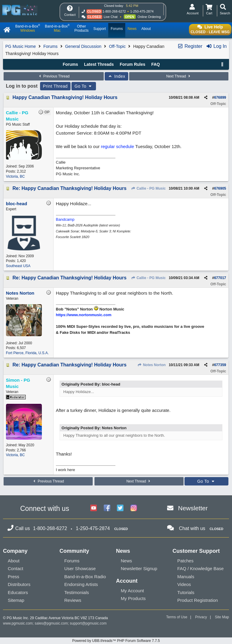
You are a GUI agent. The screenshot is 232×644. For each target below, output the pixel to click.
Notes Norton (152, 365)
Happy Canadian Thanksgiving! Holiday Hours (65, 97)
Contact (16, 568)
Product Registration (198, 600)
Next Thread (179, 76)
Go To (84, 86)
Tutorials (186, 592)
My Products (133, 598)
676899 (220, 98)
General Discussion (83, 46)
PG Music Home (21, 46)
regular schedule (117, 146)
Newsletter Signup (139, 568)
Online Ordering (149, 17)
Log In (216, 46)
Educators (18, 592)
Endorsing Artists (81, 584)
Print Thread (55, 86)
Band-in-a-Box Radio (85, 577)
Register (190, 46)
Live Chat (111, 17)
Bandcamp (65, 219)
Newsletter (193, 508)
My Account (132, 591)
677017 (220, 278)
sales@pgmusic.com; (52, 623)
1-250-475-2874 (142, 11)
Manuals (186, 577)
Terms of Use (177, 617)
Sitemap (16, 600)
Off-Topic (117, 46)
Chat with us (192, 528)
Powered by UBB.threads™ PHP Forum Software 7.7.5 (116, 641)
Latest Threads (99, 64)
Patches (185, 561)
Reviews (73, 600)
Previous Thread (54, 76)
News (126, 561)
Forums (50, 46)
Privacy (201, 617)
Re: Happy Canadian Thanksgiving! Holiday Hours (70, 188)
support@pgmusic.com (88, 623)
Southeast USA (18, 266)
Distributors (19, 584)
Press (13, 577)
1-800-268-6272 (114, 11)
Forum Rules (132, 64)
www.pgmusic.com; (18, 623)
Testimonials (77, 592)
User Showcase (80, 568)
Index (116, 76)
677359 (220, 365)
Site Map (222, 617)
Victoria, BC (15, 176)
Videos (184, 584)
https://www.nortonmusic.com (84, 315)
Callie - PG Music (148, 188)
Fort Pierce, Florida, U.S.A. (27, 353)
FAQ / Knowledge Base (200, 568)
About (14, 561)
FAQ (156, 64)
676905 (220, 188)
